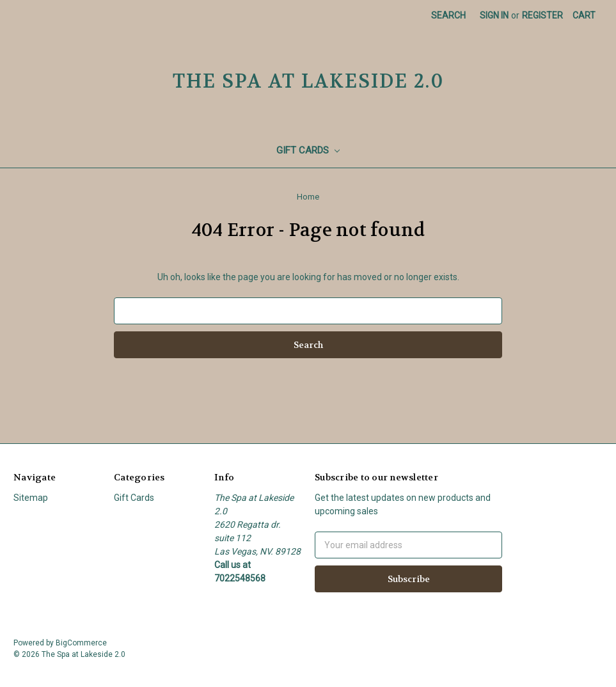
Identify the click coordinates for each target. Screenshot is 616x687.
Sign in (494, 15)
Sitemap (31, 498)
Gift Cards (308, 150)
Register (542, 15)
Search (448, 15)
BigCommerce (81, 643)
